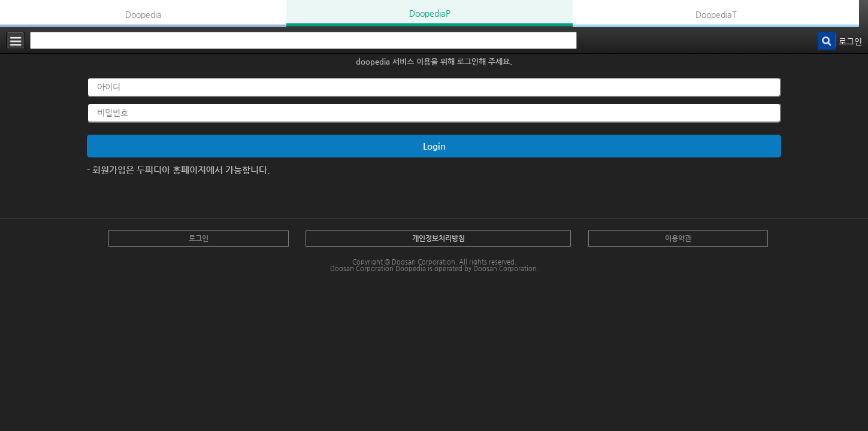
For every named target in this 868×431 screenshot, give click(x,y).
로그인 (850, 41)
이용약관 (678, 238)
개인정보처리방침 (438, 238)
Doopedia (143, 14)
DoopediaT (716, 14)
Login (434, 146)
